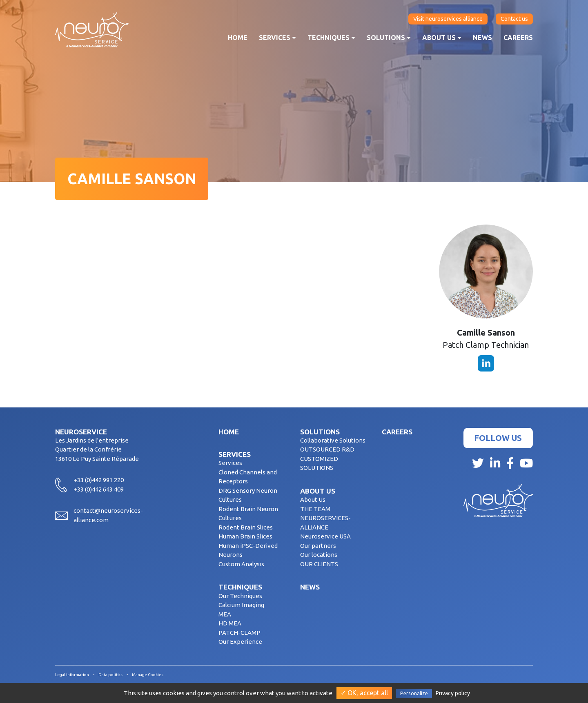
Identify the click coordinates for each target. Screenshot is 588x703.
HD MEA (230, 623)
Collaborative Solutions (333, 440)
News (482, 38)
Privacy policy (453, 693)
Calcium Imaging (241, 605)
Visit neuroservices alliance (448, 19)
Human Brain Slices (245, 536)
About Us (313, 499)
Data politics (110, 675)
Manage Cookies (148, 675)
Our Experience (240, 642)
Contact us (514, 19)
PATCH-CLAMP (239, 633)
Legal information (72, 675)
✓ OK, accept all (364, 693)
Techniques (331, 38)
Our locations (319, 555)
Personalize (414, 693)
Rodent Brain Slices (246, 527)
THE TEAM (315, 509)
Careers (518, 38)
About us (442, 38)
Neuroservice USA (325, 536)
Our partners (318, 546)
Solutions (389, 38)
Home (238, 38)
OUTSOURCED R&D (327, 449)
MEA (225, 614)
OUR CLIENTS (319, 564)
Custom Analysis (241, 564)
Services (277, 38)
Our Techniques (240, 596)
